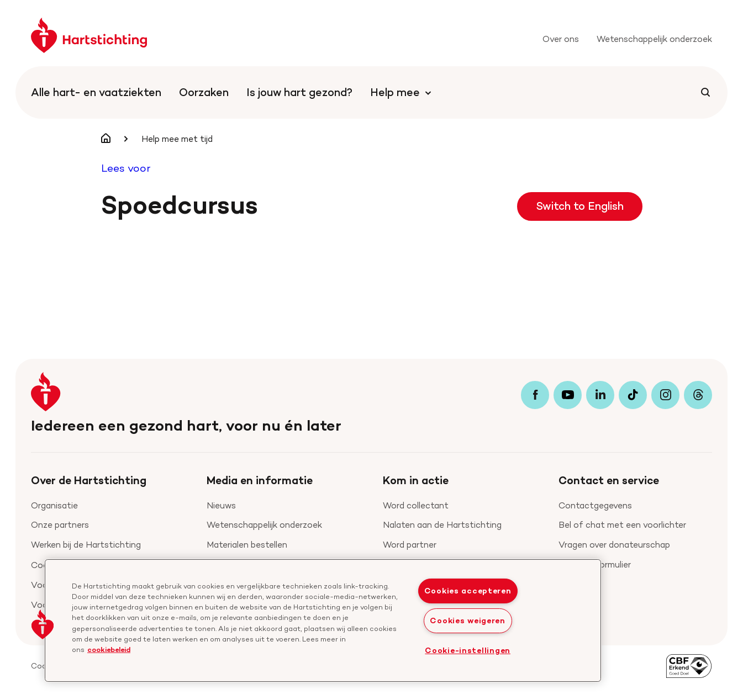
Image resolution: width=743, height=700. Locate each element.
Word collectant (416, 505)
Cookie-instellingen (468, 650)
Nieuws (221, 505)
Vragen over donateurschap (614, 545)
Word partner (410, 545)
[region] (323, 621)
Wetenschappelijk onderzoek (264, 525)
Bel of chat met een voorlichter (622, 525)
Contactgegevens (595, 505)
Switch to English (580, 206)
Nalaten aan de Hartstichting (442, 525)
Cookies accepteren (468, 591)
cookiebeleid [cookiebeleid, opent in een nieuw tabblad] (109, 649)
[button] (43, 624)
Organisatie (54, 505)
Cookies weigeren (468, 621)
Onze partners (60, 525)
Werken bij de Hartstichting (86, 545)
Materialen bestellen (247, 545)
